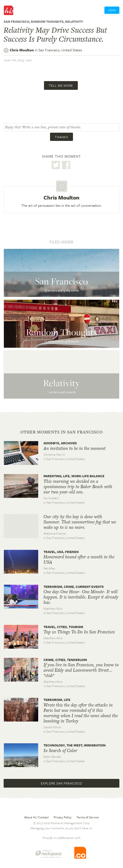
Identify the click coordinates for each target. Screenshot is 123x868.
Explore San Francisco (61, 783)
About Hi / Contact (36, 817)
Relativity (74, 22)
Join (112, 10)
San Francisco (16, 22)
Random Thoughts (47, 22)
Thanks (61, 137)
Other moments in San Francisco (61, 432)
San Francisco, (60, 50)
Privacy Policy (63, 817)
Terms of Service (88, 817)
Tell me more (61, 85)
